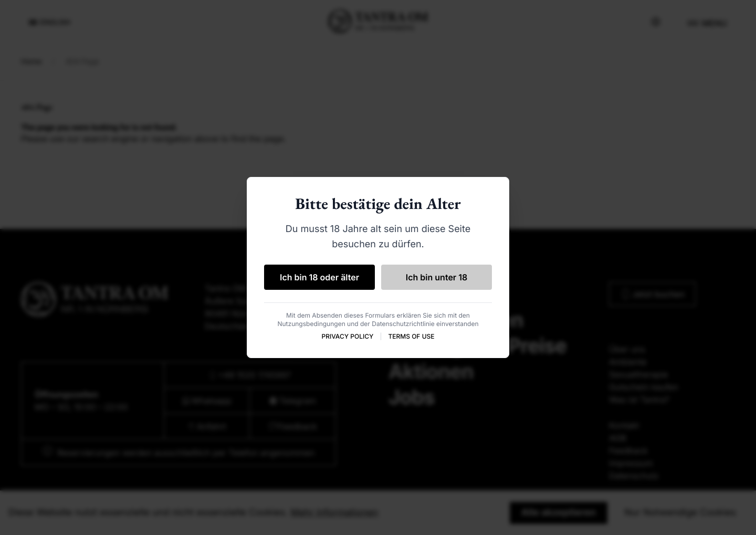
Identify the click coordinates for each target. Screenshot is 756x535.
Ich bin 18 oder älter (319, 277)
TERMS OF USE (411, 336)
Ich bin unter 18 (437, 277)
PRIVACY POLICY (347, 336)
